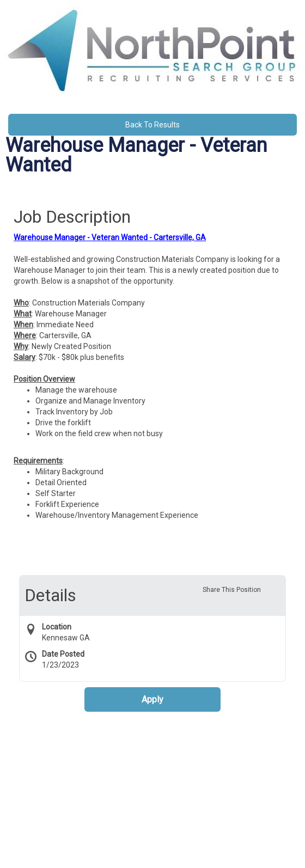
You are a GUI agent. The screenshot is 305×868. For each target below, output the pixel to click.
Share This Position (232, 590)
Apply (152, 699)
